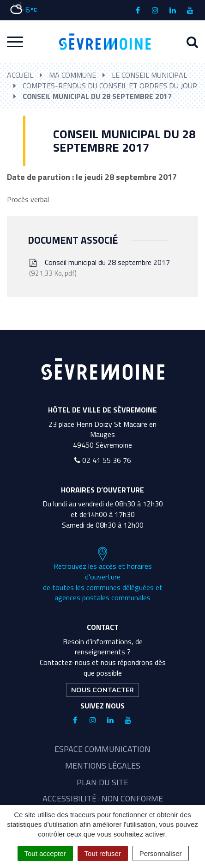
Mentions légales (103, 766)
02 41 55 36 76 (103, 460)
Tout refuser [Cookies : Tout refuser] (103, 853)
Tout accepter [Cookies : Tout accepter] (45, 853)
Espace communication (102, 749)
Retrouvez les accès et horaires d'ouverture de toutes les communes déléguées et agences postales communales (103, 575)
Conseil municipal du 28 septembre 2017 (99, 268)
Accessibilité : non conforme (103, 798)
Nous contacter (102, 690)
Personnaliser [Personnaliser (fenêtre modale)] (161, 853)
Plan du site (102, 782)
